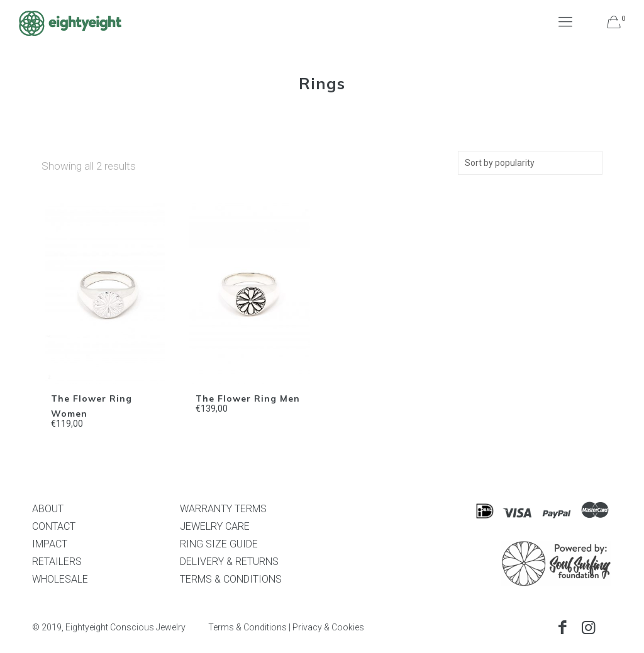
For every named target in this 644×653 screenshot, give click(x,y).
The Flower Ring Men (248, 398)
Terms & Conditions (247, 627)
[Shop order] (530, 163)
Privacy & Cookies (328, 627)
